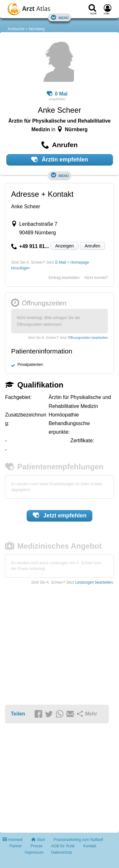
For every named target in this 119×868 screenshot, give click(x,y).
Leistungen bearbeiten (94, 582)
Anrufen (93, 246)
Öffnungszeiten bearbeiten (88, 338)
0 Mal (57, 94)
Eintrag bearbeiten (64, 278)
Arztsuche (16, 29)
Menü (60, 17)
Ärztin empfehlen (60, 160)
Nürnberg (37, 29)
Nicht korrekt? (96, 278)
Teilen (18, 714)
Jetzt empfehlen (60, 515)
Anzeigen (64, 246)
